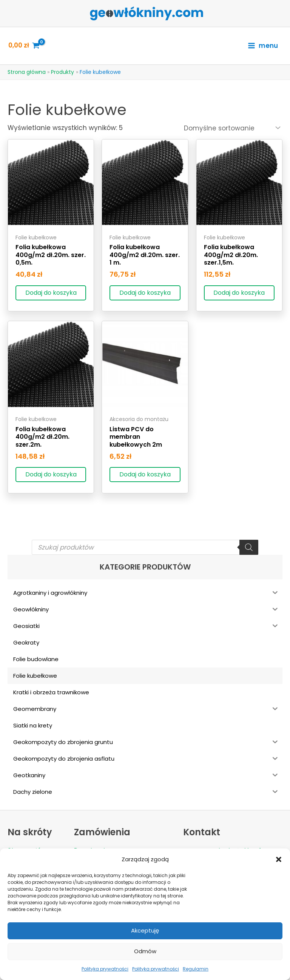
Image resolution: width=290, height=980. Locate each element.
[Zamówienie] (231, 128)
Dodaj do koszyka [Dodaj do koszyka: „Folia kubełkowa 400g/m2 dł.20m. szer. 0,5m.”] (51, 293)
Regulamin (196, 969)
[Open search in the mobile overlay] (145, 548)
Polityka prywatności (105, 969)
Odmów (145, 951)
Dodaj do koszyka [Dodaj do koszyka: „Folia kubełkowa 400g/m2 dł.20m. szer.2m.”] (51, 475)
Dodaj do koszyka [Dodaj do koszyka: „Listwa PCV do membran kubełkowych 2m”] (145, 475)
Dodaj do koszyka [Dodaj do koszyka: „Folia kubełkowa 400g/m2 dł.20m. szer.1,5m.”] (239, 293)
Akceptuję (145, 930)
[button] (279, 859)
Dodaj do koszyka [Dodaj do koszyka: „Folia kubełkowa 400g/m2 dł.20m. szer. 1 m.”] (145, 293)
